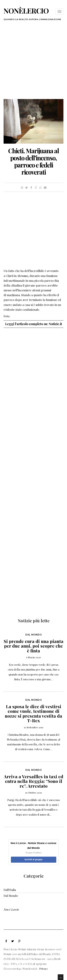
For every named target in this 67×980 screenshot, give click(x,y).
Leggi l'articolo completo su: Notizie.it (34, 324)
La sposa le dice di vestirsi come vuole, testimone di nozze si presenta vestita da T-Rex (33, 713)
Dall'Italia (10, 890)
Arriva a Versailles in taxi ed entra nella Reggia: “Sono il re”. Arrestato (33, 781)
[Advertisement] (33, 62)
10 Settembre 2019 (34, 727)
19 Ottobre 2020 (34, 793)
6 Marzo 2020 (34, 657)
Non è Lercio (11, 910)
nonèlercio (26, 11)
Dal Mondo (34, 635)
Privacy (44, 969)
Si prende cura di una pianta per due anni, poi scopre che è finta (34, 646)
